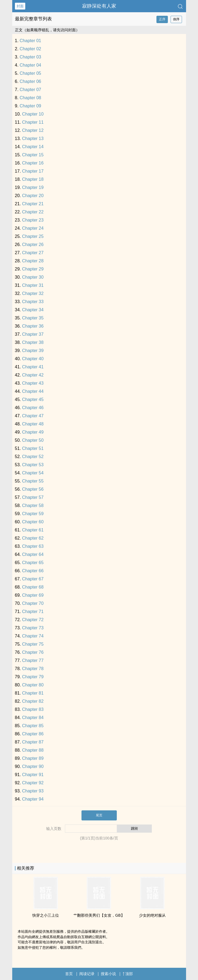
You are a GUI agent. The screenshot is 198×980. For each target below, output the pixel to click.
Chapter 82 (33, 701)
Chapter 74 (33, 636)
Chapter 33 (33, 302)
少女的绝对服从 (152, 915)
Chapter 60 (33, 522)
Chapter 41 (33, 367)
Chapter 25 (33, 236)
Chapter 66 (33, 571)
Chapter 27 (33, 253)
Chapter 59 (33, 514)
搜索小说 (108, 974)
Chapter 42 (33, 375)
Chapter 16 (33, 163)
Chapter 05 (30, 73)
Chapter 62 (33, 538)
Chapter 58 (33, 505)
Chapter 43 (33, 383)
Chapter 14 (33, 147)
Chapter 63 (33, 546)
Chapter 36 (33, 326)
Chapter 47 (33, 416)
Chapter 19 (33, 187)
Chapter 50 (33, 440)
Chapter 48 (33, 424)
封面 (20, 6)
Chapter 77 (33, 660)
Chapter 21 (33, 204)
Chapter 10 (33, 114)
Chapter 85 (33, 726)
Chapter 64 (33, 554)
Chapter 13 (33, 139)
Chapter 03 (30, 57)
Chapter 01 (30, 41)
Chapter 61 (33, 530)
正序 (162, 19)
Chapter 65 (33, 563)
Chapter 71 (33, 612)
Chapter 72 (33, 620)
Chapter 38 (33, 342)
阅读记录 (87, 974)
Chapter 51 (33, 448)
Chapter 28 (33, 261)
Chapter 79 (33, 677)
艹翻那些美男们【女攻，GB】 (99, 915)
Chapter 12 (33, 130)
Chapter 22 (33, 212)
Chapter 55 (33, 481)
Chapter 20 (33, 196)
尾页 (99, 815)
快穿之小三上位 (46, 915)
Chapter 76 (33, 652)
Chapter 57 (33, 497)
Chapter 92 (33, 783)
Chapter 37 (33, 334)
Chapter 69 (33, 595)
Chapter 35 (33, 318)
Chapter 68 (33, 587)
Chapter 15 (33, 155)
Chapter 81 (33, 693)
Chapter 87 (33, 742)
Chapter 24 (33, 228)
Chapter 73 (33, 628)
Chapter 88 (33, 750)
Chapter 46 (33, 408)
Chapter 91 (33, 775)
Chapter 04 (30, 65)
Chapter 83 (33, 709)
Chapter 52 (33, 457)
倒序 (176, 19)
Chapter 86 (33, 734)
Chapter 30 (33, 277)
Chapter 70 (33, 603)
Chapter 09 (30, 106)
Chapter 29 (33, 269)
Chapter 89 (33, 758)
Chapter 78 (33, 669)
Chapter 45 (33, 399)
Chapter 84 (33, 718)
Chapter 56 (33, 489)
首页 (69, 974)
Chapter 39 (33, 351)
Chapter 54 (33, 473)
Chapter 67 (33, 579)
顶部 (128, 974)
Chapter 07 (30, 90)
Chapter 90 (33, 766)
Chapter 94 (33, 799)
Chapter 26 (33, 245)
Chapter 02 (30, 49)
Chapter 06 (30, 81)
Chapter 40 (33, 359)
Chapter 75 (33, 644)
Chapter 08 (30, 98)
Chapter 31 (33, 285)
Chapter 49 (33, 432)
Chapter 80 (33, 685)
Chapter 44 (33, 391)
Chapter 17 (33, 171)
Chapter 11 (33, 122)
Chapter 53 (33, 465)
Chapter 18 (33, 179)
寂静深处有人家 (99, 6)
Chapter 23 (33, 220)
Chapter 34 (33, 310)
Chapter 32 (33, 293)
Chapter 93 (33, 791)
